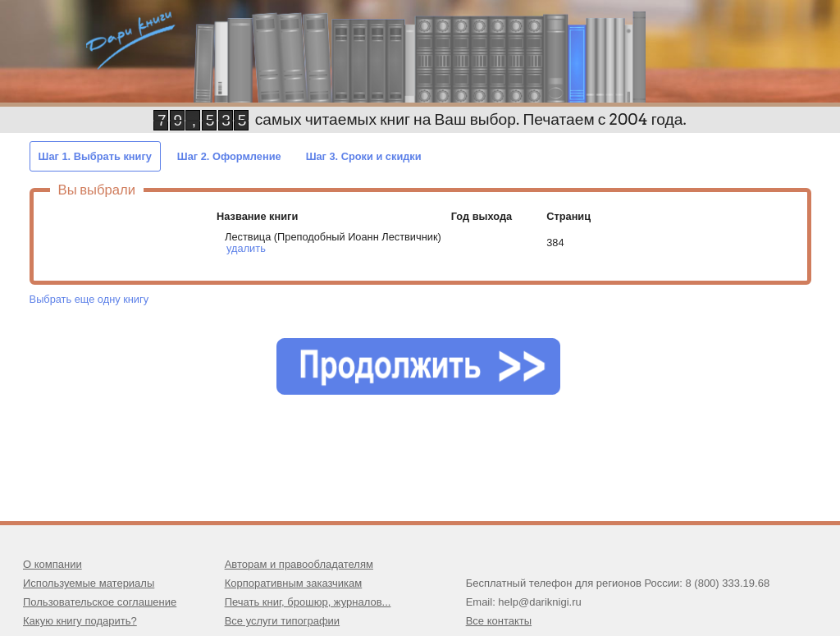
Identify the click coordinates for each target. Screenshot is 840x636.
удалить (246, 249)
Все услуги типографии (282, 621)
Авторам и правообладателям (299, 564)
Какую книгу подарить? (80, 621)
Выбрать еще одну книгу (89, 299)
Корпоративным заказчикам (294, 583)
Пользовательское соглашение (100, 602)
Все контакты (499, 621)
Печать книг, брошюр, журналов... (308, 602)
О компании (52, 564)
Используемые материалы (89, 583)
